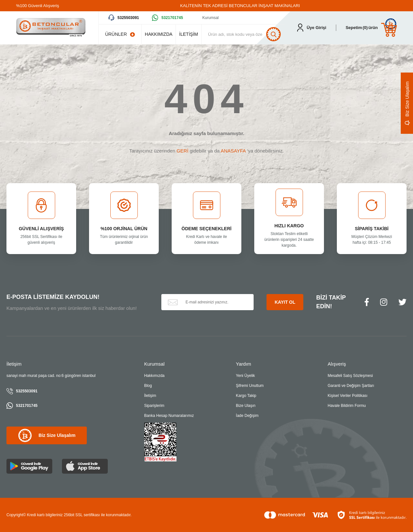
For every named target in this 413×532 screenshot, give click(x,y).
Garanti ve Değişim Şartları (351, 386)
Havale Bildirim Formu (347, 406)
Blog (148, 386)
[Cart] (371, 28)
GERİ (182, 151)
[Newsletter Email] (207, 302)
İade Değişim (247, 416)
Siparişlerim (154, 406)
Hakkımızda (154, 376)
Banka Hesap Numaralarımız (169, 416)
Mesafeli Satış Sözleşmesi (350, 376)
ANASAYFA (233, 151)
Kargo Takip (246, 396)
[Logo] (51, 28)
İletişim (150, 396)
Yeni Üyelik (245, 376)
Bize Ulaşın (246, 406)
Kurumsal (211, 18)
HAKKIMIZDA (159, 34)
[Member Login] (312, 28)
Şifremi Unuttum (250, 386)
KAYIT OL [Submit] (285, 302)
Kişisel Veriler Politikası (348, 396)
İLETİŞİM (188, 34)
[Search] (245, 34)
